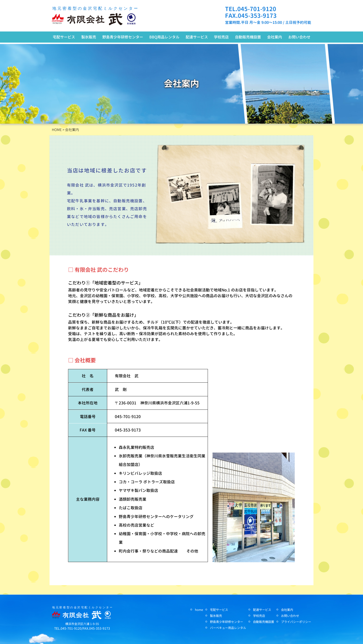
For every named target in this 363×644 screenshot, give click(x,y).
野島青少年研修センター (123, 37)
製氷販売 (89, 37)
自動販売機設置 (248, 37)
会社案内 (275, 37)
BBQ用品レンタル (164, 37)
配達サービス (197, 37)
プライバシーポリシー (296, 622)
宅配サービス (64, 37)
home (199, 610)
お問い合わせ (299, 37)
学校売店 (221, 37)
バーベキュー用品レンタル (228, 628)
